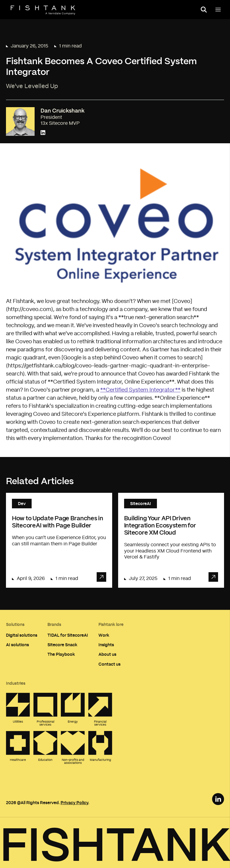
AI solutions (17, 645)
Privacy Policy (74, 802)
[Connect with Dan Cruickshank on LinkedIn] (43, 133)
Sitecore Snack (62, 645)
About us (107, 654)
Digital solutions (22, 635)
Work (104, 635)
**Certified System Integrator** (140, 390)
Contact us (109, 664)
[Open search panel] (204, 10)
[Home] (43, 10)
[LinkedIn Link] (218, 799)
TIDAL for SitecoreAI (68, 635)
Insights (106, 645)
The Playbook (61, 654)
